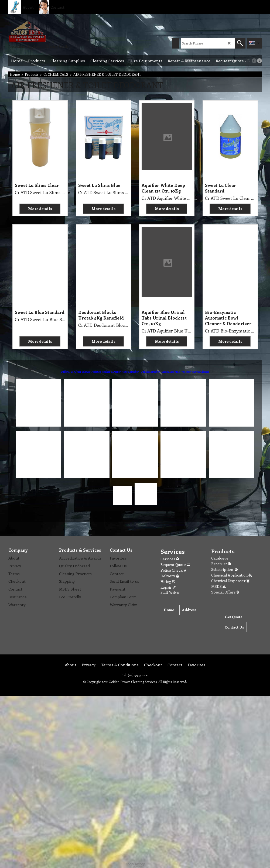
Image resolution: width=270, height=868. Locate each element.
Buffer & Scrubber (71, 372)
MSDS (218, 586)
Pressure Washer (101, 372)
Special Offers (225, 592)
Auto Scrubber (130, 372)
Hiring (168, 581)
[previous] (254, 61)
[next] (259, 61)
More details (40, 209)
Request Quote (175, 565)
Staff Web (170, 592)
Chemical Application (232, 575)
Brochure (221, 564)
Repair (168, 587)
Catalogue (220, 558)
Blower (86, 372)
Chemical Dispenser (230, 581)
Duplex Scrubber (150, 372)
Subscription (225, 569)
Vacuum (186, 372)
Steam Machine (170, 372)
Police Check (174, 570)
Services (170, 559)
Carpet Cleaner (201, 372)
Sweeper (116, 372)
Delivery (170, 576)
